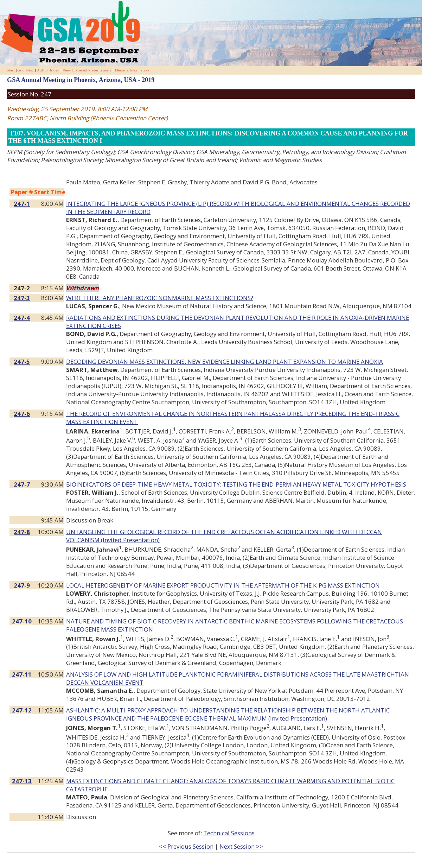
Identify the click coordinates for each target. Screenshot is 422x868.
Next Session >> (241, 846)
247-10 (22, 621)
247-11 (22, 674)
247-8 (22, 532)
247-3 (22, 298)
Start (11, 70)
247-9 (22, 585)
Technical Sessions (229, 833)
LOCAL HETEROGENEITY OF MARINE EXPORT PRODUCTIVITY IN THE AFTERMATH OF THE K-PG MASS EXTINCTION (223, 585)
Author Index (48, 70)
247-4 (22, 318)
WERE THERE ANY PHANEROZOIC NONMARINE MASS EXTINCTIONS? (160, 298)
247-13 (22, 781)
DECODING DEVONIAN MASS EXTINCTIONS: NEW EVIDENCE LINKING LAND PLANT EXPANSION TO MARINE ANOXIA (225, 362)
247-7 (22, 484)
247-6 (22, 414)
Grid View (25, 70)
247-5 (22, 362)
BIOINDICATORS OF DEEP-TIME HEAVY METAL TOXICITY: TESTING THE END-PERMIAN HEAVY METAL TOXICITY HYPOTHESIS (236, 484)
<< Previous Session (186, 846)
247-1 (22, 204)
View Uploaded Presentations (87, 70)
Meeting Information (132, 70)
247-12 (22, 710)
